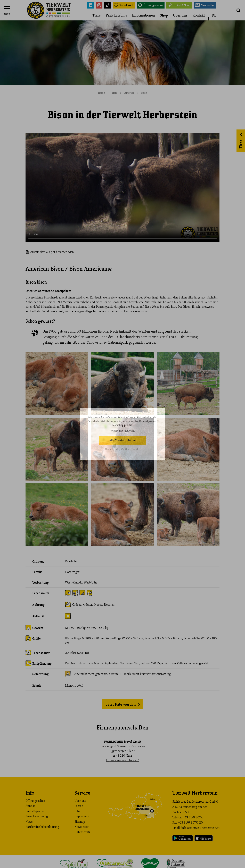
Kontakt (199, 15)
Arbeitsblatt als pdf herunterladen (52, 252)
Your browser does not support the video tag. (122, 187)
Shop (164, 15)
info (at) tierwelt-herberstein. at (200, 828)
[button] (238, 10)
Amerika (129, 93)
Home (101, 93)
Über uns (180, 15)
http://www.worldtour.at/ (122, 760)
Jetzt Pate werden (121, 704)
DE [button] (214, 15)
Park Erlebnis (116, 15)
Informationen (143, 15)
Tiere (96, 15)
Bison (144, 93)
